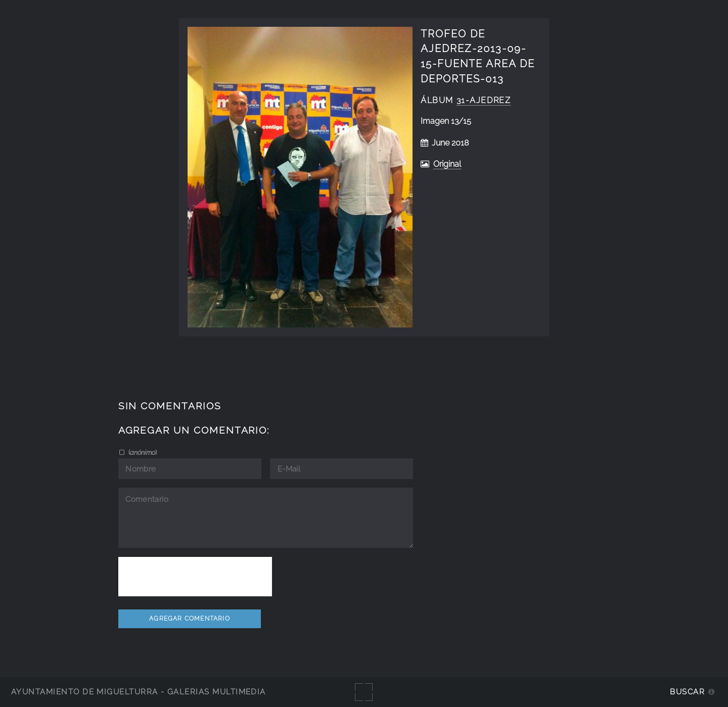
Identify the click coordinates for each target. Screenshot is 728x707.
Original (447, 164)
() (142, 452)
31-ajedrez (484, 100)
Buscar (687, 692)
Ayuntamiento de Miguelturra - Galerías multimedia (139, 692)
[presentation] (195, 577)
